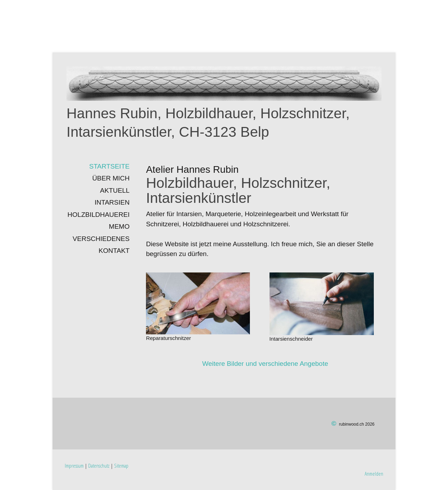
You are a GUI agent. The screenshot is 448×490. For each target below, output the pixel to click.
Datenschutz (99, 466)
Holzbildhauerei (99, 215)
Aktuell (115, 190)
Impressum (74, 466)
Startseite (109, 166)
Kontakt (114, 251)
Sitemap (121, 466)
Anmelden (374, 474)
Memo (119, 226)
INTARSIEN (112, 202)
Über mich (111, 178)
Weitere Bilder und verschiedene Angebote (265, 364)
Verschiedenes (101, 239)
